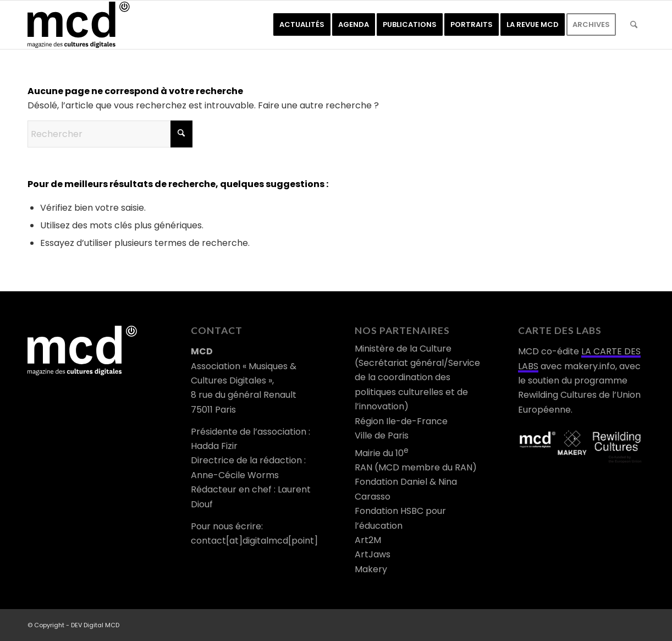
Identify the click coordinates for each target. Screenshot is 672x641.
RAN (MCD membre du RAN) (416, 467)
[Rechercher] (634, 25)
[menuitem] (302, 25)
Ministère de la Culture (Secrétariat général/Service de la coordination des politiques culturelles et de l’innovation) (417, 378)
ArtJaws (373, 554)
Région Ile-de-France (401, 421)
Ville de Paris (382, 435)
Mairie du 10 (382, 453)
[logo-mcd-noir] (79, 25)
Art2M (368, 540)
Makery (371, 569)
